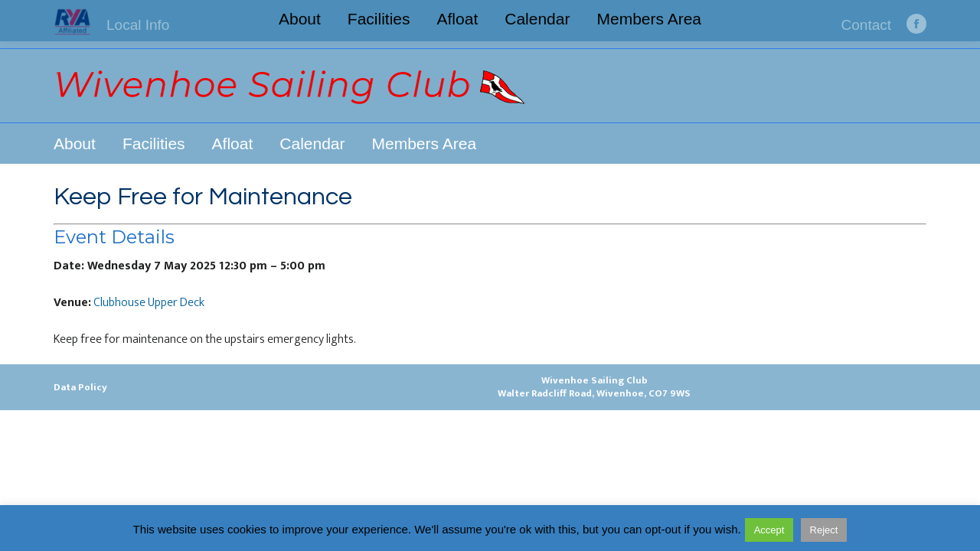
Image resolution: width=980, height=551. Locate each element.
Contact (866, 25)
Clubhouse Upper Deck (149, 303)
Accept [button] (769, 530)
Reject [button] (824, 530)
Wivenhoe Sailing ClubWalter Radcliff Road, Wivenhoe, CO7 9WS (594, 387)
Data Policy (80, 387)
